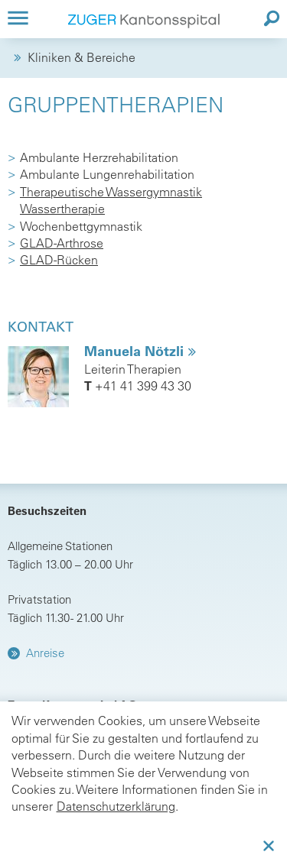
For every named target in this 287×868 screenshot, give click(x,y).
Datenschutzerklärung (116, 806)
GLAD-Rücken (59, 260)
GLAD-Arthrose (62, 243)
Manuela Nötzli (136, 351)
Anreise (45, 653)
